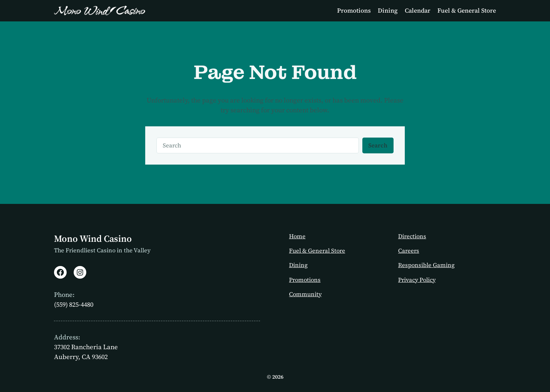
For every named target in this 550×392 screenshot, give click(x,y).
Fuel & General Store (317, 251)
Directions (412, 236)
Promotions (305, 280)
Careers (409, 251)
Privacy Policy (417, 280)
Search (378, 145)
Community (305, 294)
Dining (298, 265)
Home (297, 236)
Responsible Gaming (426, 265)
